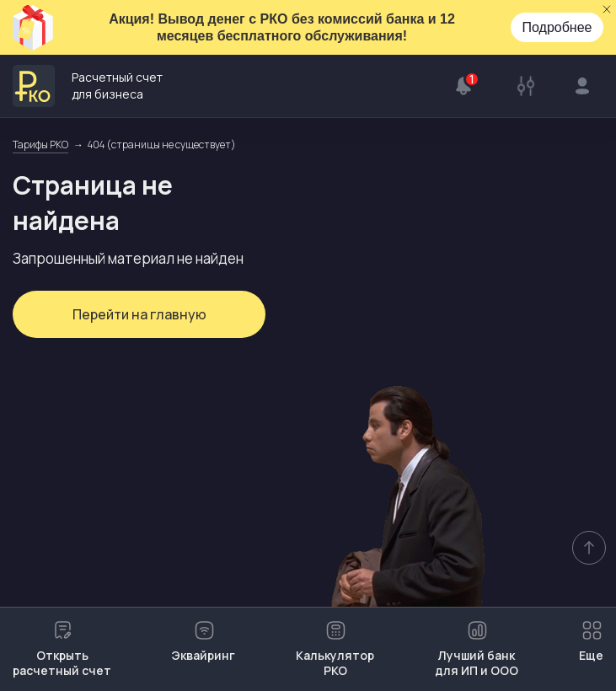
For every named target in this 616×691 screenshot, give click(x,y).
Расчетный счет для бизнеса (88, 86)
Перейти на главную (139, 314)
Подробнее (557, 27)
